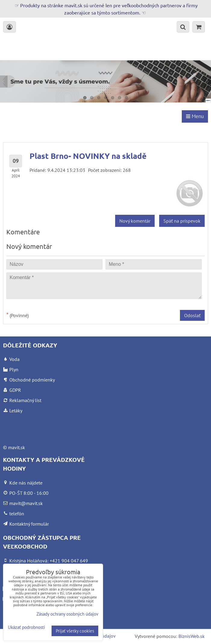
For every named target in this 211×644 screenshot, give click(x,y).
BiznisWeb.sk (192, 636)
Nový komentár (135, 221)
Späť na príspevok (182, 221)
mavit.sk (17, 447)
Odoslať (192, 315)
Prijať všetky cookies (75, 631)
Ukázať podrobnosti (26, 628)
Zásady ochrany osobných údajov (67, 614)
